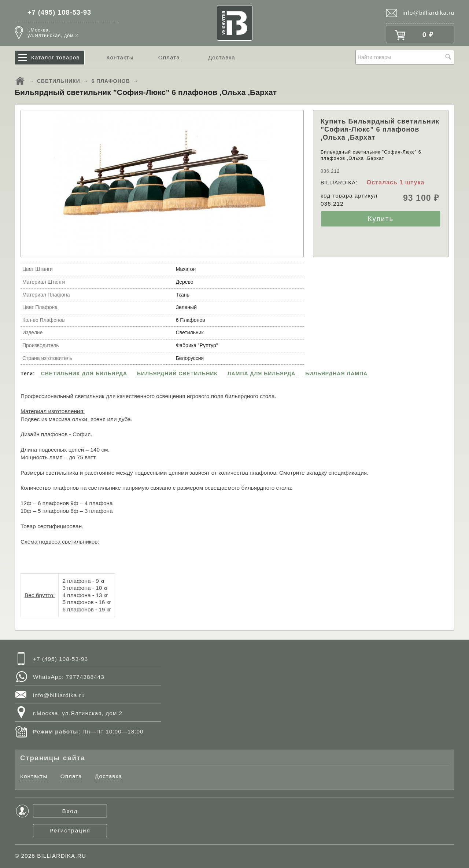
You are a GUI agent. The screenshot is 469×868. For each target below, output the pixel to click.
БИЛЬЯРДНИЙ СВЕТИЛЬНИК (177, 374)
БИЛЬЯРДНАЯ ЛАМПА (336, 374)
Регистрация (70, 830)
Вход (70, 811)
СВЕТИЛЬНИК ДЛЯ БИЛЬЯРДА (84, 374)
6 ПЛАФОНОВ (111, 81)
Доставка (222, 57)
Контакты (120, 57)
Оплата (169, 57)
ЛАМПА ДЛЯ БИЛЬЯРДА (262, 374)
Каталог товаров (56, 57)
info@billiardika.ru (428, 13)
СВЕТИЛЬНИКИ (59, 81)
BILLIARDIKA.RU (62, 856)
